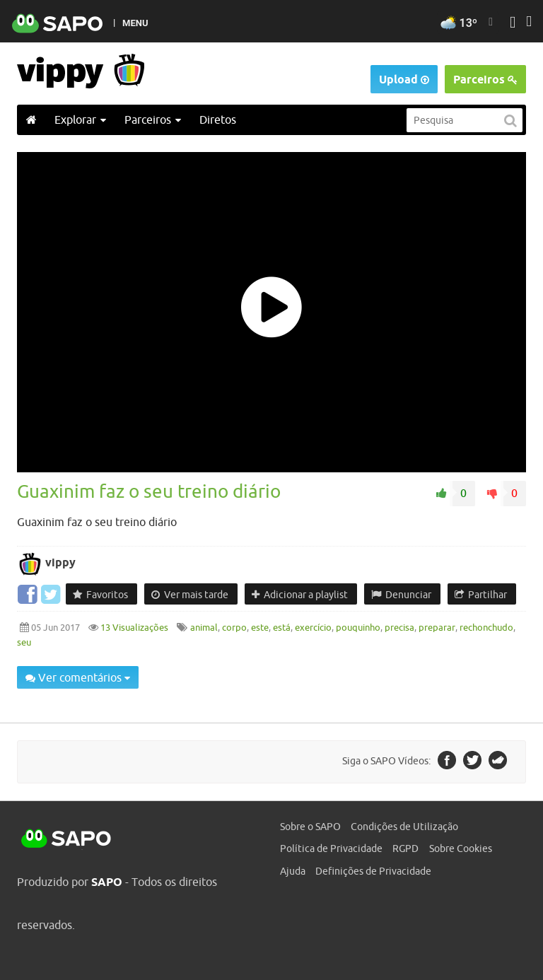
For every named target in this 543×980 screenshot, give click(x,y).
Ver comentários (78, 677)
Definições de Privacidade (373, 871)
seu (24, 642)
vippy (60, 562)
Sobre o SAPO (310, 827)
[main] (271, 429)
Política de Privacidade (331, 848)
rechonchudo (486, 628)
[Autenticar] (513, 24)
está (282, 628)
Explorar (80, 119)
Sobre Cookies (461, 848)
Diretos (218, 119)
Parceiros (485, 80)
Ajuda (293, 871)
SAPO (66, 839)
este (260, 628)
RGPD (405, 848)
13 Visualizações (133, 628)
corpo (234, 628)
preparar (437, 628)
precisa (399, 628)
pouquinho (358, 628)
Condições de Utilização (404, 827)
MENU (135, 23)
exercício (313, 628)
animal (204, 628)
